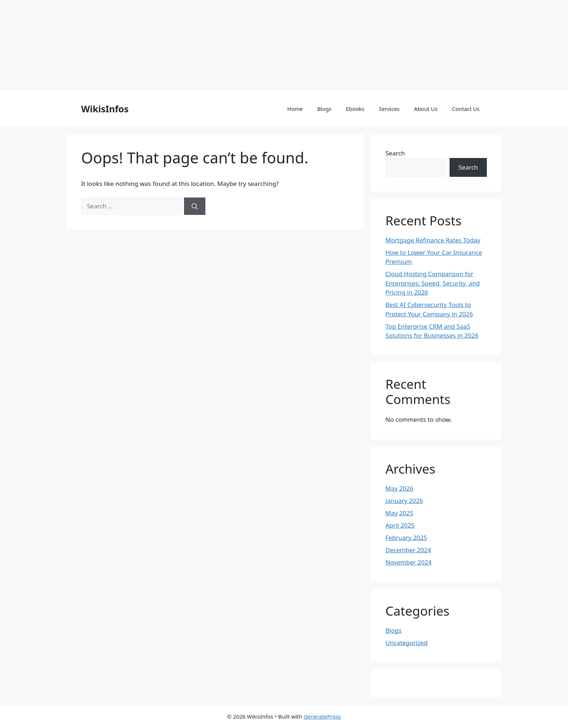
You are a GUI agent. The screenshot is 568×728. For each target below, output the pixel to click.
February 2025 (406, 538)
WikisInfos (105, 109)
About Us (426, 109)
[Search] (195, 206)
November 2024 (408, 562)
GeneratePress (322, 716)
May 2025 (399, 513)
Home (295, 109)
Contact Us (466, 109)
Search (395, 153)
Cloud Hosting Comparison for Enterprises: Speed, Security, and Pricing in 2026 (433, 283)
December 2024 (408, 550)
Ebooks (355, 109)
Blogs (324, 109)
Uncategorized (407, 643)
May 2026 (399, 488)
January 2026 (404, 501)
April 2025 (400, 525)
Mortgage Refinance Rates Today (433, 240)
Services (389, 109)
